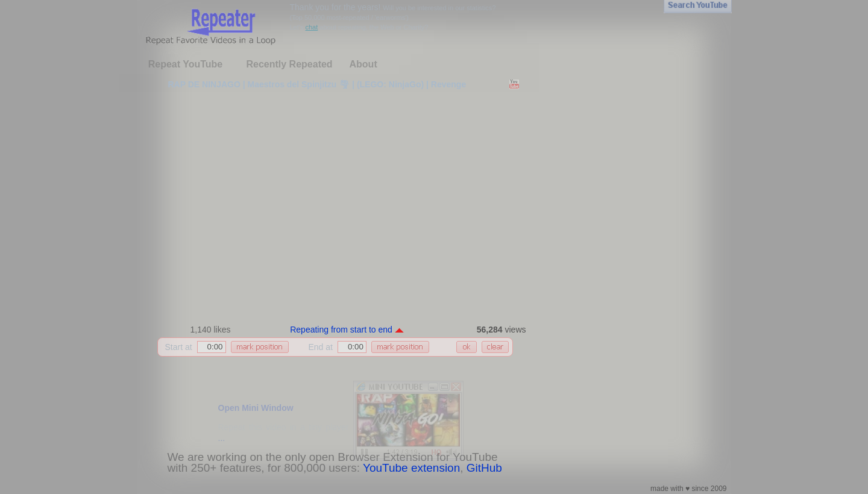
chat (311, 27)
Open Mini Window (256, 408)
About (363, 64)
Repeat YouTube (186, 64)
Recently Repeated (289, 64)
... (222, 438)
